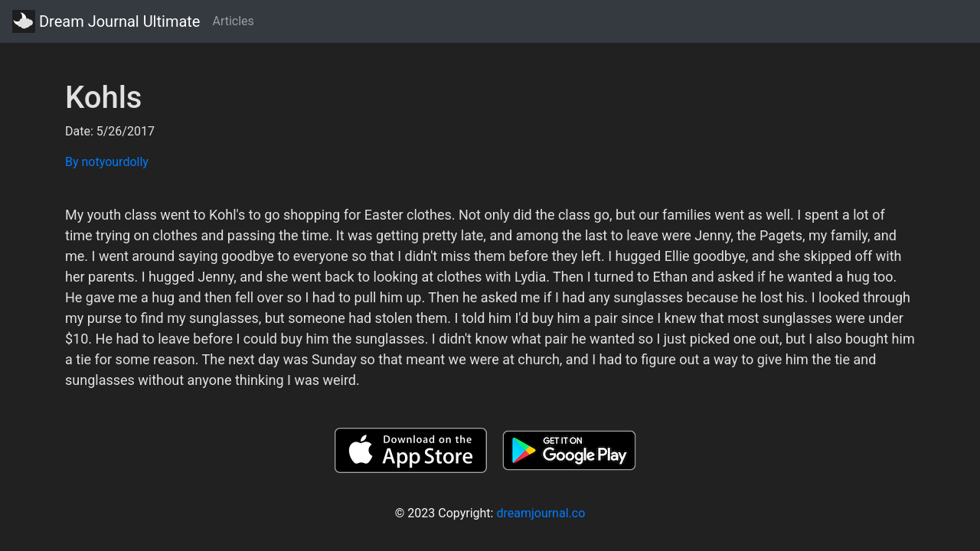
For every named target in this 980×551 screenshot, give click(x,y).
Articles (233, 21)
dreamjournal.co (541, 513)
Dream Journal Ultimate (106, 21)
